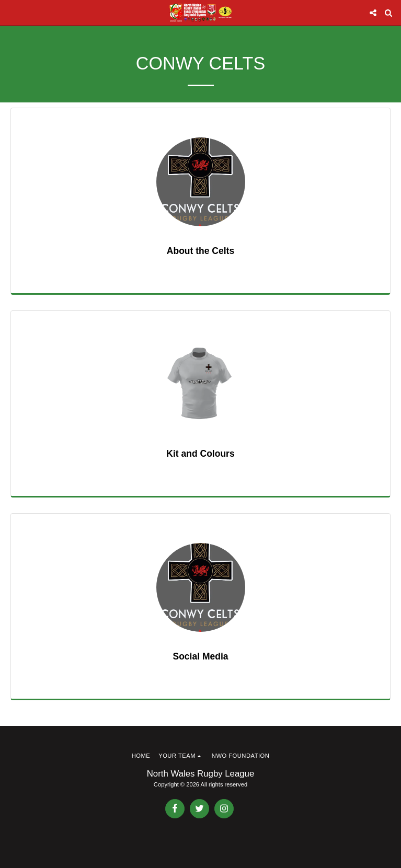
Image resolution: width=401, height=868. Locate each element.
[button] (12, 13)
